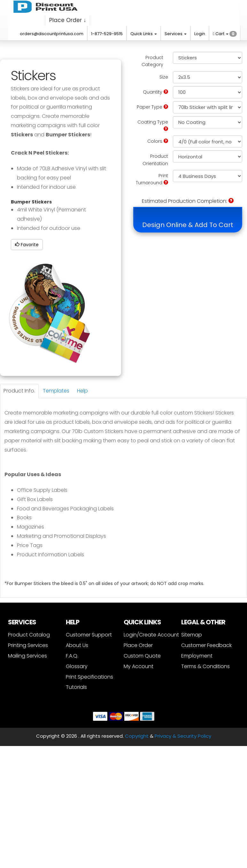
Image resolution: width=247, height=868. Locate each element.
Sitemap (192, 635)
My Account (139, 666)
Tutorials (76, 687)
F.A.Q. (72, 656)
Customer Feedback (206, 645)
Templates (56, 391)
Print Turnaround (152, 179)
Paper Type (152, 107)
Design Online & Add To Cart (188, 225)
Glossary (77, 666)
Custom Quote (142, 656)
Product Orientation (155, 160)
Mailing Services (27, 656)
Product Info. (19, 391)
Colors (158, 141)
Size (164, 77)
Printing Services (28, 645)
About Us (77, 645)
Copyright (137, 736)
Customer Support (89, 635)
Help (82, 391)
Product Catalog (29, 635)
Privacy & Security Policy (183, 736)
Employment (197, 656)
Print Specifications (89, 677)
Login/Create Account (151, 635)
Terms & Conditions (205, 666)
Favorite (27, 245)
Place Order (138, 645)
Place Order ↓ (68, 20)
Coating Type (153, 125)
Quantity (155, 92)
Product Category (152, 61)
